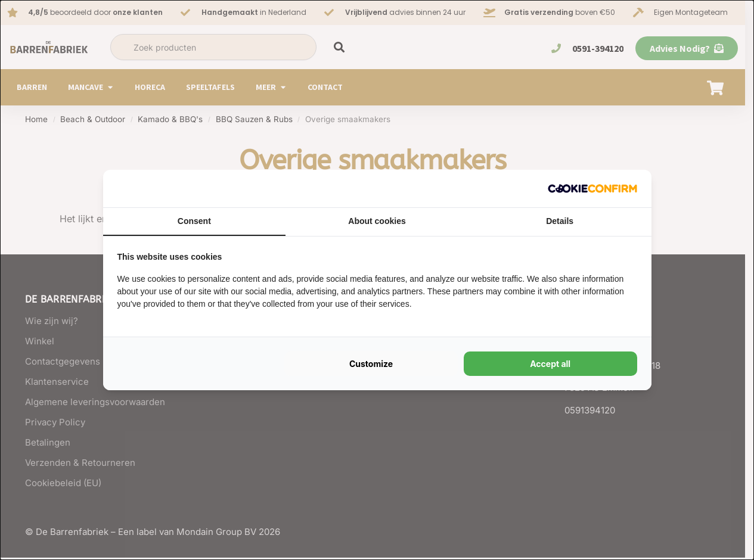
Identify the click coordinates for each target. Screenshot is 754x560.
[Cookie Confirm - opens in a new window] (592, 189)
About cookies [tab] (377, 221)
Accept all (550, 364)
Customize (371, 364)
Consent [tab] (194, 221)
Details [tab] (560, 221)
